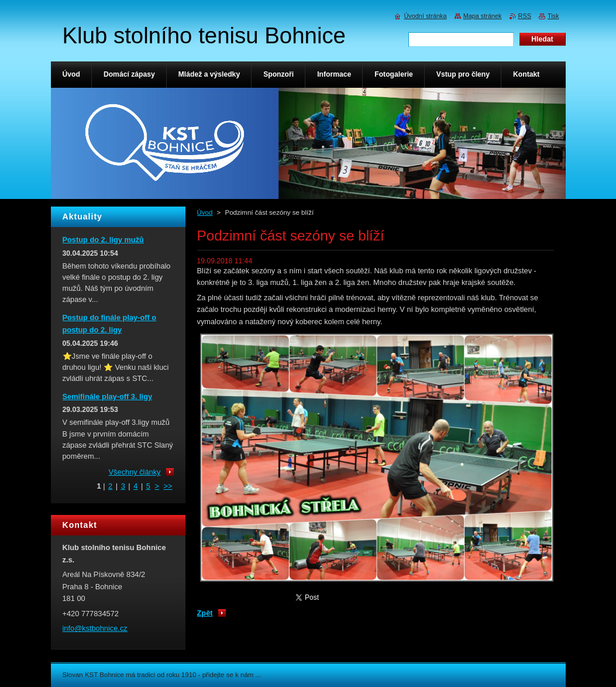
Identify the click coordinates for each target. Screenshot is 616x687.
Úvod (205, 212)
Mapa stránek (483, 16)
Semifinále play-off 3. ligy (108, 396)
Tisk (553, 16)
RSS (525, 16)
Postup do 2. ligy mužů (103, 240)
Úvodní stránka (425, 16)
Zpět (205, 613)
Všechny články (135, 472)
